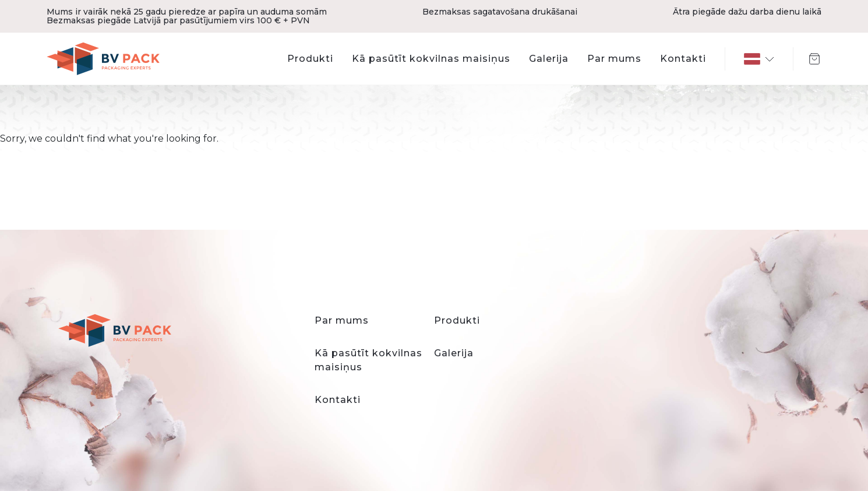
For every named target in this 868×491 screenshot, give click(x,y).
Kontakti (683, 59)
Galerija (549, 59)
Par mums (614, 59)
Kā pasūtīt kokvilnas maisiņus (431, 59)
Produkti (310, 59)
